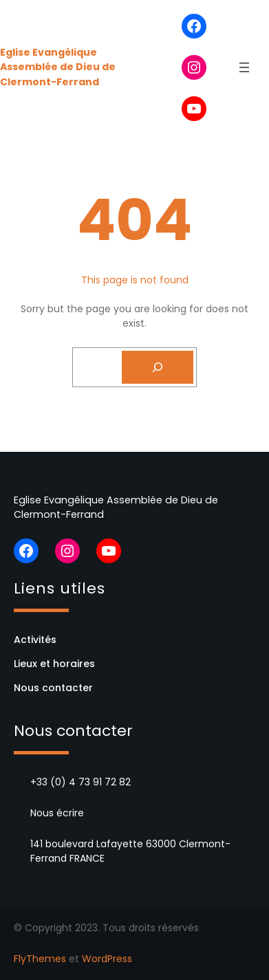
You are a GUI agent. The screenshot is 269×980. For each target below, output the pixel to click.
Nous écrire (57, 813)
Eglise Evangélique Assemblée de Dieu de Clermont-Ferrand (58, 67)
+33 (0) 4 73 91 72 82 (80, 782)
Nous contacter (53, 688)
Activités (35, 640)
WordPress (107, 959)
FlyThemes (40, 959)
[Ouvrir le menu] (244, 67)
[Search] (158, 367)
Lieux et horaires (54, 664)
